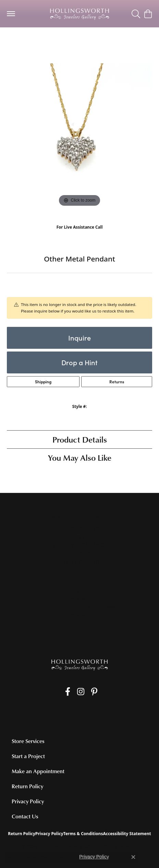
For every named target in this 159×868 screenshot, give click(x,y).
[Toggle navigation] (11, 14)
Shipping (43, 382)
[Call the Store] (80, 553)
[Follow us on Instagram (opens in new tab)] (81, 692)
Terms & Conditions (83, 834)
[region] (79, 136)
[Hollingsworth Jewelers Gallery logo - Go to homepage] (79, 14)
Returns (117, 382)
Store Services (28, 741)
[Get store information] (79, 562)
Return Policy (27, 786)
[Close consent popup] (133, 857)
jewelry (19, 41)
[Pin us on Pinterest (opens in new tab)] (94, 692)
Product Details (80, 439)
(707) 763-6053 (80, 234)
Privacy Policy (28, 801)
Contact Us (25, 816)
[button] (136, 14)
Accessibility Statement (127, 834)
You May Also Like (80, 457)
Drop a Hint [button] (79, 362)
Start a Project (28, 756)
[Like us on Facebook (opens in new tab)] (68, 692)
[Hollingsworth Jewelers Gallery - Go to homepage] (79, 665)
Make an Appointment (38, 771)
